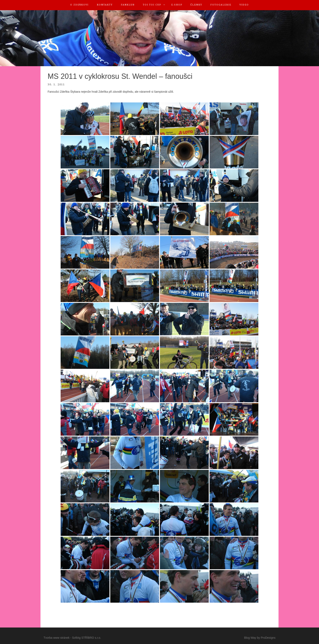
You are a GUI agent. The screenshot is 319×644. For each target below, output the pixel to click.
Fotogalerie (221, 5)
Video (244, 5)
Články (196, 5)
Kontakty (105, 5)
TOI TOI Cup (152, 5)
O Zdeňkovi (79, 5)
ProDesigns (268, 638)
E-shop (177, 5)
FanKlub (128, 5)
